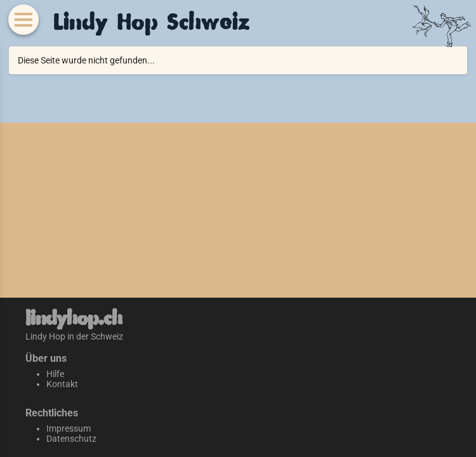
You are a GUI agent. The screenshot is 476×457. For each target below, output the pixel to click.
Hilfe (55, 374)
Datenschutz (71, 439)
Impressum (69, 428)
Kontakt (62, 384)
